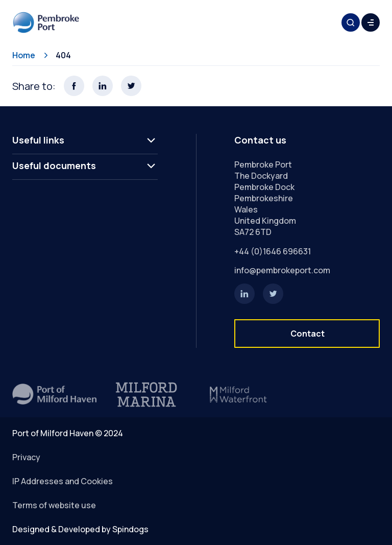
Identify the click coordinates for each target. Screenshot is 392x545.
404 (63, 55)
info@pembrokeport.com (282, 270)
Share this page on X (131, 86)
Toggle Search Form (351, 22)
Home (24, 55)
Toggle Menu (371, 22)
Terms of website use (54, 505)
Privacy (26, 457)
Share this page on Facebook (74, 86)
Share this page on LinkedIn (103, 86)
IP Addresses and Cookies (63, 481)
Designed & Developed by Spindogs (80, 529)
